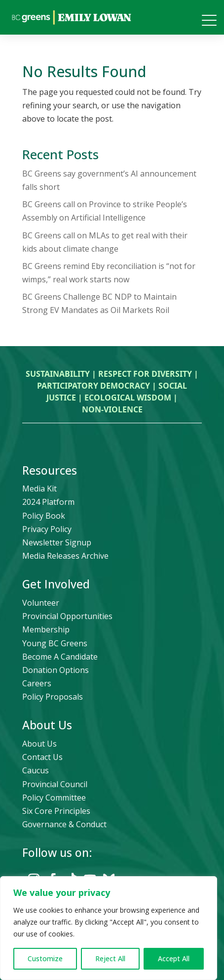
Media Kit (39, 489)
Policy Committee (54, 798)
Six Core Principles (56, 811)
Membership (46, 629)
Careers (37, 683)
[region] (109, 928)
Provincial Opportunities (67, 616)
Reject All (110, 958)
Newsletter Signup (57, 542)
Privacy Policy (47, 529)
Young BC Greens (55, 643)
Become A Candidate (60, 657)
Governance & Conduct (64, 824)
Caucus (36, 770)
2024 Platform (48, 502)
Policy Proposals (53, 697)
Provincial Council (55, 784)
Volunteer (41, 603)
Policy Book (44, 516)
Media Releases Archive (65, 556)
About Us (39, 744)
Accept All (174, 958)
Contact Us (42, 757)
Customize (45, 958)
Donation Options (56, 670)
